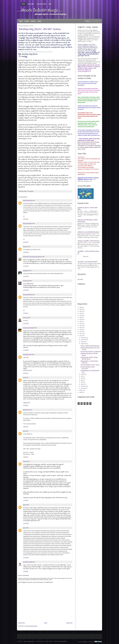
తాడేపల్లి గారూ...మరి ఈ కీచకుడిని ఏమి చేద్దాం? (89, 232)
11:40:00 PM (26, 290)
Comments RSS (41, 4)
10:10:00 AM (26, 323)
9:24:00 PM (26, 219)
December (84, 338)
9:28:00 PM (26, 242)
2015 (81, 328)
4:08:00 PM (26, 457)
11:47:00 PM (26, 523)
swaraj (25, 505)
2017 (81, 323)
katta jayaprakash (27, 200)
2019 (81, 319)
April (82, 382)
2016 (81, 325)
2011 (81, 336)
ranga (24, 528)
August (83, 374)
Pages (39, 21)
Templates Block (63, 641)
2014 (81, 330)
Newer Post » (22, 623)
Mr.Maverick (26, 410)
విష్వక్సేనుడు (26, 271)
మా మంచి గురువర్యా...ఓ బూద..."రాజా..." (90, 365)
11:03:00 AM (26, 350)
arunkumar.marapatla (28, 328)
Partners (33, 21)
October (83, 342)
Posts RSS (31, 4)
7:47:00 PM (26, 500)
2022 (81, 313)
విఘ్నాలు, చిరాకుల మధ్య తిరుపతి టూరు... (90, 346)
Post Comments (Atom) (31, 626)
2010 (81, 390)
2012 (81, 334)
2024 (81, 311)
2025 (81, 309)
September (84, 344)
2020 (81, 317)
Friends (27, 21)
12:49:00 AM (26, 557)
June (82, 378)
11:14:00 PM (26, 276)
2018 (81, 322)
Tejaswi (25, 461)
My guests (80, 279)
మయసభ (25, 247)
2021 (81, 315)
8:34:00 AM (26, 313)
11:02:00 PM (26, 266)
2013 (81, 332)
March (82, 384)
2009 (81, 392)
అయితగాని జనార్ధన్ (28, 562)
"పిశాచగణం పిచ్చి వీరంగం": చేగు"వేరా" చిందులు (40, 29)
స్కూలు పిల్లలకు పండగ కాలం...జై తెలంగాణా (91, 351)
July (82, 376)
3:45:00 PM (26, 427)
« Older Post (69, 623)
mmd (24, 377)
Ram (24, 431)
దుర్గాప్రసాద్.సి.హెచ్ (27, 354)
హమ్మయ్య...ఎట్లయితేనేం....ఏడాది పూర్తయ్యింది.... (89, 241)
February (83, 386)
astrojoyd (25, 318)
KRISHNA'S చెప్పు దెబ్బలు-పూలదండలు (32, 257)
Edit (50, 4)
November (84, 340)
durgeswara (26, 281)
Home (23, 4)
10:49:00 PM (26, 252)
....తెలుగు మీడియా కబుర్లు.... (39, 10)
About (21, 21)
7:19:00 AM (26, 571)
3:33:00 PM (26, 405)
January (83, 388)
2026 (81, 307)
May (82, 380)
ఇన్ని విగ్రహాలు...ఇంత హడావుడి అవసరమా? (88, 262)
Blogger (86, 642)
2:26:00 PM (26, 373)
